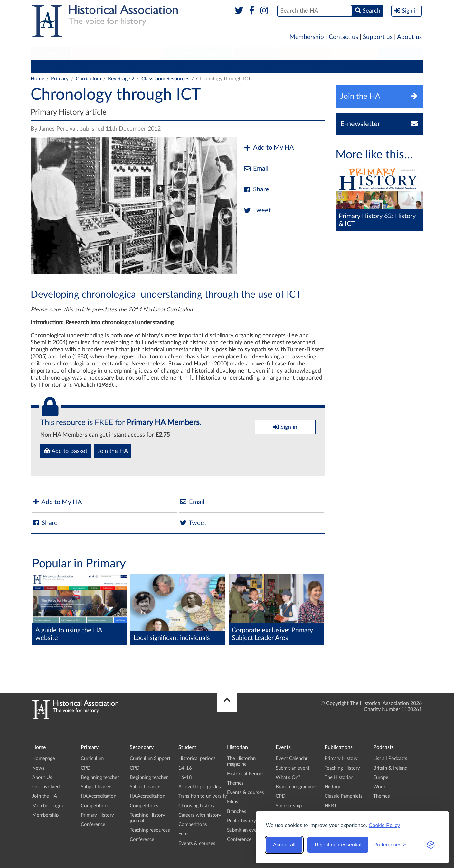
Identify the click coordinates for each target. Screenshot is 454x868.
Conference (331, 66)
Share (256, 190)
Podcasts (355, 53)
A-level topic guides (200, 787)
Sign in (285, 427)
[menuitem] (51, 54)
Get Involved (46, 787)
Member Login (47, 806)
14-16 (185, 768)
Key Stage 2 (121, 79)
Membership (307, 37)
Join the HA (113, 451)
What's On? (288, 777)
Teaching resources (150, 830)
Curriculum (47, 66)
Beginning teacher (109, 66)
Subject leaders (157, 66)
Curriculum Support (150, 758)
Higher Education (198, 53)
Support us (378, 37)
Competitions (247, 66)
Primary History (290, 66)
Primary (51, 53)
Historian (255, 53)
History (332, 787)
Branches (401, 53)
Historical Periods (246, 774)
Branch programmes (297, 787)
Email (256, 169)
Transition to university (203, 796)
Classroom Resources (165, 79)
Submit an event (244, 830)
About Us (42, 777)
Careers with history (200, 815)
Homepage (44, 758)
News (38, 768)
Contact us (343, 37)
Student (142, 53)
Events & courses (197, 843)
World (380, 787)
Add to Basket (66, 451)
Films (184, 834)
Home (37, 79)
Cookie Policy (384, 825)
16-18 (185, 777)
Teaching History (342, 768)
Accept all (284, 845)
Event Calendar (292, 758)
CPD (74, 66)
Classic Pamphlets (344, 796)
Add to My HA (269, 148)
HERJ (330, 806)
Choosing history (197, 806)
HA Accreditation (203, 66)
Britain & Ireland (390, 768)
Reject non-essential (338, 845)
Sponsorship (289, 806)
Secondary (96, 53)
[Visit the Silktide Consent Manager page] (431, 845)
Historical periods (197, 758)
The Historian (339, 777)
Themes (235, 783)
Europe (381, 777)
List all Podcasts (390, 758)
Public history (241, 821)
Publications (305, 53)
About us (409, 37)
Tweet (257, 211)
